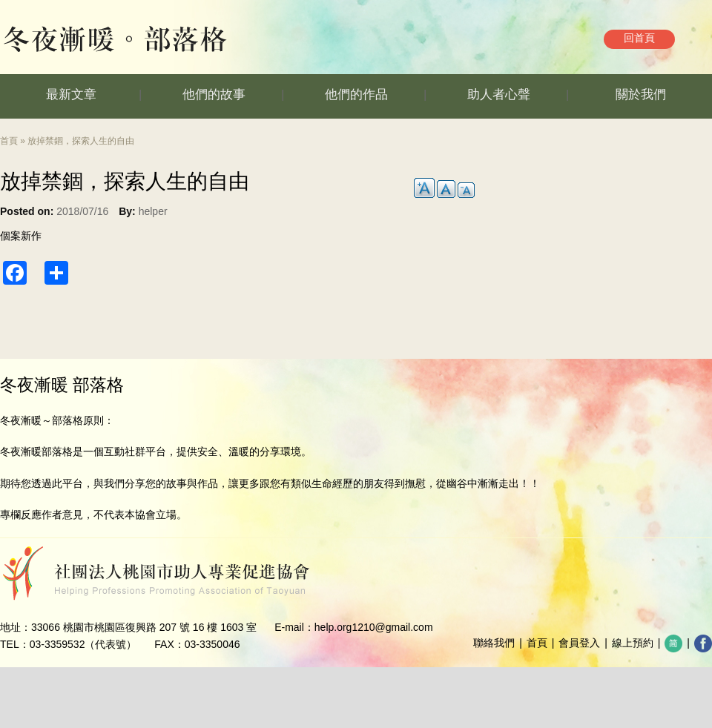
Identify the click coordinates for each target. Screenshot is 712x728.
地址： (16, 627)
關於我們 (641, 95)
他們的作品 (356, 95)
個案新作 (21, 236)
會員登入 (579, 643)
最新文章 (71, 95)
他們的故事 (214, 95)
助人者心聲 (499, 95)
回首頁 (639, 38)
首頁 (9, 141)
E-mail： (294, 627)
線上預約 (633, 643)
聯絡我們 (494, 643)
